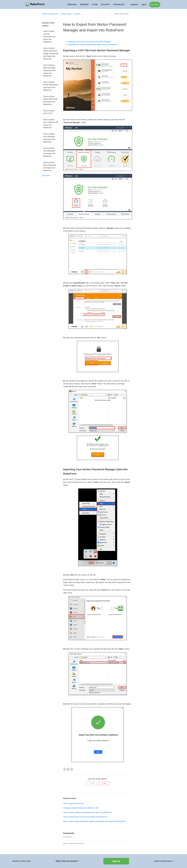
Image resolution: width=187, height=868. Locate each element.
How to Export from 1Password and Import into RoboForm (50, 166)
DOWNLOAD (119, 4)
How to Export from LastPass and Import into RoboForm (51, 124)
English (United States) (163, 861)
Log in (144, 4)
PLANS (95, 4)
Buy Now (155, 4)
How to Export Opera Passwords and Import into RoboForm (50, 100)
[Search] (127, 14)
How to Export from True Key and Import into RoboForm (85, 817)
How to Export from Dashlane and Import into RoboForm (49, 138)
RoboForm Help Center (50, 14)
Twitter (68, 769)
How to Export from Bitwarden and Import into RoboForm (49, 152)
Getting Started (66, 14)
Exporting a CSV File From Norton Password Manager (89, 42)
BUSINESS (84, 4)
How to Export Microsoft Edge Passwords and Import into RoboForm (49, 70)
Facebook (65, 769)
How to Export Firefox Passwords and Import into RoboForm (51, 86)
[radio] (91, 783)
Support (135, 4)
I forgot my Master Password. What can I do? (81, 808)
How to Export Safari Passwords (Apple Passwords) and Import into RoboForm (51, 53)
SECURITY (105, 4)
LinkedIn (72, 769)
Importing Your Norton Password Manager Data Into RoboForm (93, 44)
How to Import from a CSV (49, 112)
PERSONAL (72, 4)
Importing (77, 14)
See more (46, 175)
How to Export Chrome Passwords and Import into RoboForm (49, 36)
